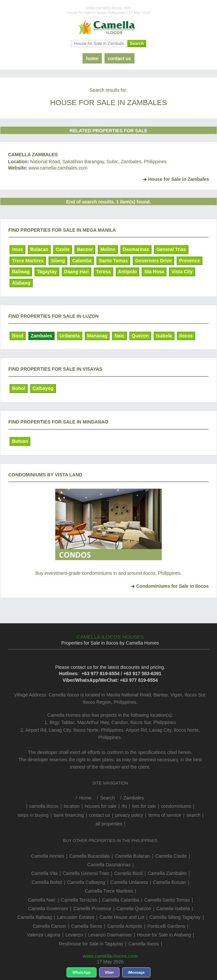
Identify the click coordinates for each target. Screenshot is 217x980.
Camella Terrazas (79, 900)
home (92, 59)
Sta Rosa (154, 272)
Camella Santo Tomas (167, 900)
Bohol (19, 388)
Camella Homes (48, 856)
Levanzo (74, 935)
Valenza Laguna (44, 935)
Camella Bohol (47, 882)
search (193, 815)
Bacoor (85, 249)
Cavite (63, 249)
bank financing (69, 815)
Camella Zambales (33, 155)
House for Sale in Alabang (164, 935)
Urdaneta (70, 336)
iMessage (136, 972)
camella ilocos (44, 806)
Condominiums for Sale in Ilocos (172, 586)
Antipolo (128, 272)
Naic (119, 336)
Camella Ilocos (144, 944)
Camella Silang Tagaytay (175, 917)
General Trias (171, 249)
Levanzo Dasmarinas (110, 935)
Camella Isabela (173, 909)
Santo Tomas (113, 261)
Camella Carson (49, 926)
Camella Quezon (134, 909)
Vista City (182, 272)
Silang (58, 261)
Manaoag (97, 336)
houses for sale (101, 806)
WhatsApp (81, 972)
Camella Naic (42, 900)
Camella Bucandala (89, 856)
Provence (190, 261)
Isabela (164, 336)
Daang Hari (77, 272)
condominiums (176, 806)
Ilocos (186, 336)
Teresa (104, 272)
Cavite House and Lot (122, 917)
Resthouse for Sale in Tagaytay (91, 944)
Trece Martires (28, 261)
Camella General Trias (86, 873)
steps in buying (33, 815)
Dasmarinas (136, 249)
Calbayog (43, 388)
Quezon (140, 336)
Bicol (18, 336)
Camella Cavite (171, 856)
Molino (108, 249)
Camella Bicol (128, 873)
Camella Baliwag (35, 917)
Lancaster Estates (76, 917)
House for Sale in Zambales (179, 179)
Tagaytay (47, 272)
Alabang (21, 283)
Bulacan (39, 249)
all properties (109, 824)
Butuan (20, 441)
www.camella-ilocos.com (110, 956)
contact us (119, 59)
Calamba (82, 261)
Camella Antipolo (125, 926)
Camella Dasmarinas (109, 865)
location (72, 806)
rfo (124, 806)
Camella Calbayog (86, 882)
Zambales (41, 336)
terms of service (165, 815)
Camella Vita (44, 873)
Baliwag (21, 272)
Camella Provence (92, 909)
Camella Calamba (121, 900)
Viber (109, 972)
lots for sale (144, 806)
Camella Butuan (170, 882)
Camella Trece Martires (109, 891)
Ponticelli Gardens (166, 926)
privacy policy (129, 815)
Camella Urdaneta (129, 882)
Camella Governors (48, 909)
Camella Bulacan (132, 856)
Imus (17, 249)
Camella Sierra (87, 926)
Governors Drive (153, 261)
